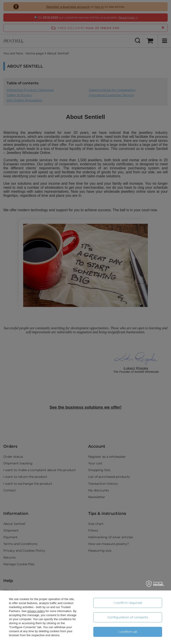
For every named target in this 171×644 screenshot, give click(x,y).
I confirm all (128, 632)
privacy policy (36, 611)
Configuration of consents (128, 617)
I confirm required (128, 603)
